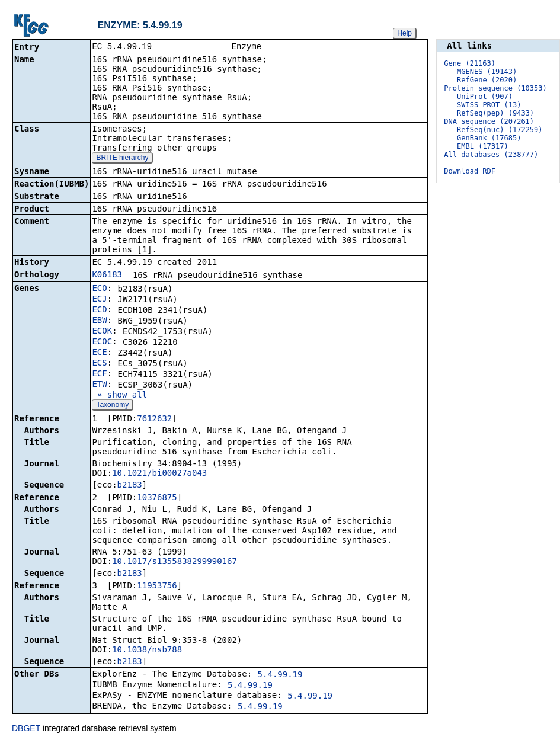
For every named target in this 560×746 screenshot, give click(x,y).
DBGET (26, 729)
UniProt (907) (485, 97)
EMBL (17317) (483, 146)
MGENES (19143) (487, 72)
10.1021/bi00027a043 (159, 474)
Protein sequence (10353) (495, 88)
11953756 (157, 587)
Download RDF (470, 171)
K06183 (107, 276)
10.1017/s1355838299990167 (175, 562)
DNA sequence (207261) (489, 121)
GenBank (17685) (489, 138)
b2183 (130, 486)
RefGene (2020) (487, 80)
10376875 (157, 498)
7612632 (154, 420)
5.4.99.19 (280, 675)
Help (404, 33)
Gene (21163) (470, 63)
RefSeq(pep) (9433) (495, 113)
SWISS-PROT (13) (489, 105)
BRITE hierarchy (122, 159)
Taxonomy (112, 406)
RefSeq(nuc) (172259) (500, 130)
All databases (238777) (491, 155)
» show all (119, 396)
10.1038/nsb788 (147, 651)
